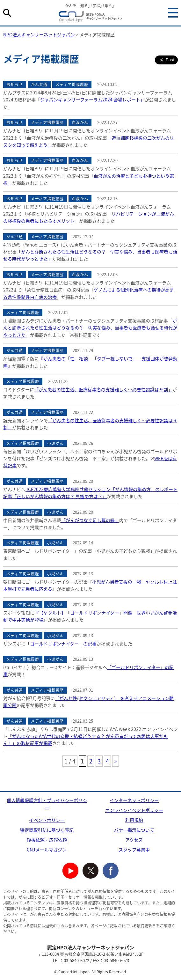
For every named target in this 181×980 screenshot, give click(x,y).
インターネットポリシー (134, 800)
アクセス (134, 840)
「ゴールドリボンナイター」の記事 (61, 644)
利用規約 (134, 820)
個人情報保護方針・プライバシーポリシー (47, 803)
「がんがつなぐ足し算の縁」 (90, 520)
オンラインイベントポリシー (134, 810)
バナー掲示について (134, 830)
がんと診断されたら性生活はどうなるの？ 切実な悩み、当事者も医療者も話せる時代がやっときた (90, 328)
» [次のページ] (116, 761)
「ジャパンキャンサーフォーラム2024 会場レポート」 (90, 99)
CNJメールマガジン (47, 850)
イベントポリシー (47, 820)
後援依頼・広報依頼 (47, 840)
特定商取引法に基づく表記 (47, 830)
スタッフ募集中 (134, 850)
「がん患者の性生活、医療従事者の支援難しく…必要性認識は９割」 (103, 389)
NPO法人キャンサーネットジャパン (90, 18)
